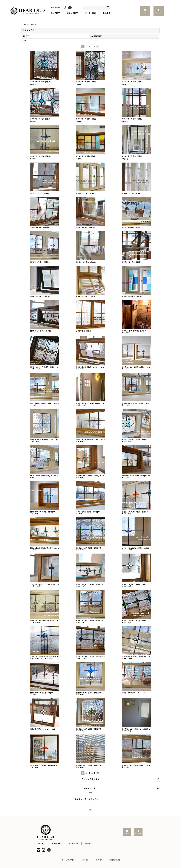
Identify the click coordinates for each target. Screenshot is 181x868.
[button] (90, 779)
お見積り (88, 843)
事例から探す (57, 843)
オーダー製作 (90, 13)
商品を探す (41, 843)
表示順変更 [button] (97, 36)
